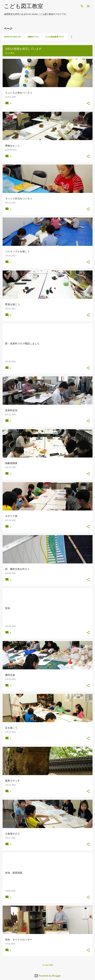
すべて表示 (10, 53)
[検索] (82, 6)
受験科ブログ (33, 37)
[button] (88, 104)
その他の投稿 (48, 965)
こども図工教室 (23, 6)
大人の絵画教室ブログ (55, 37)
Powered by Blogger (48, 976)
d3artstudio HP (12, 37)
